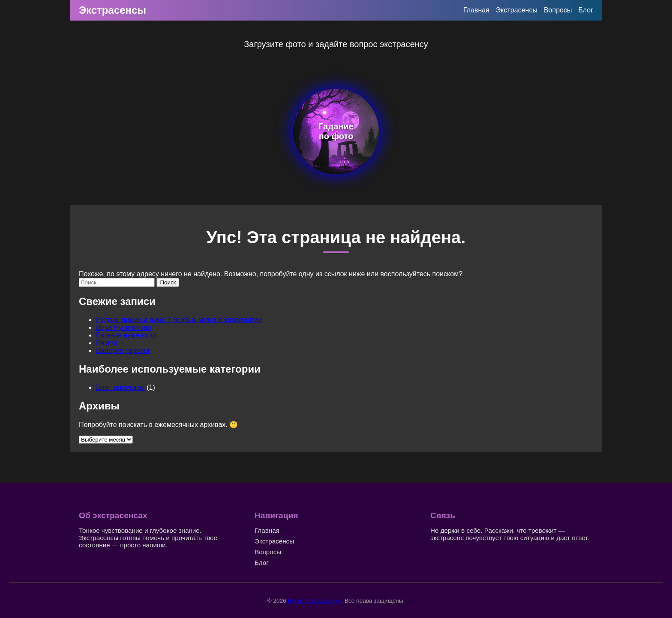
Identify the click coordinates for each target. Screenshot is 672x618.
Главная (476, 10)
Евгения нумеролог (127, 335)
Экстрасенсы (112, 10)
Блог (586, 10)
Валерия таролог (123, 351)
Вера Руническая (123, 327)
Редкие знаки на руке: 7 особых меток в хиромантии (179, 320)
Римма (107, 343)
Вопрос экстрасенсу (314, 601)
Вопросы (558, 10)
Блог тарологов (120, 387)
